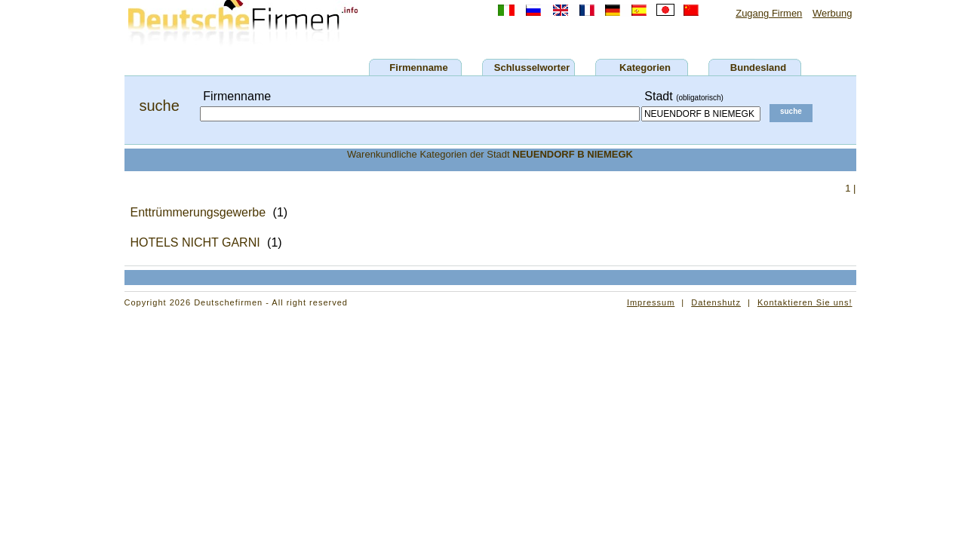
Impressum (651, 302)
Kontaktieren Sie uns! (805, 302)
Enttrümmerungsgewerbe (198, 212)
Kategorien (645, 67)
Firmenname (418, 67)
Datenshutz (716, 302)
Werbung (833, 13)
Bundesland (758, 67)
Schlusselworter (532, 67)
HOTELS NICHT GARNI (195, 242)
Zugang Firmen (769, 13)
